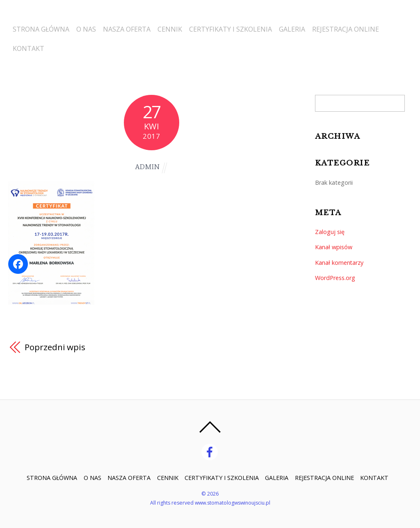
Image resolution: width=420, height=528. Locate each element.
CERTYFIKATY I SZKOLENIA (240, 27)
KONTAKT (28, 46)
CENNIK (177, 27)
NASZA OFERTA (131, 27)
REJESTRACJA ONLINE (360, 27)
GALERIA (304, 27)
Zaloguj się (330, 232)
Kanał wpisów (334, 247)
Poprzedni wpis (55, 347)
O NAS (88, 27)
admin (147, 167)
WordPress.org (335, 278)
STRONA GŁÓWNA (41, 27)
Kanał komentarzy (339, 263)
